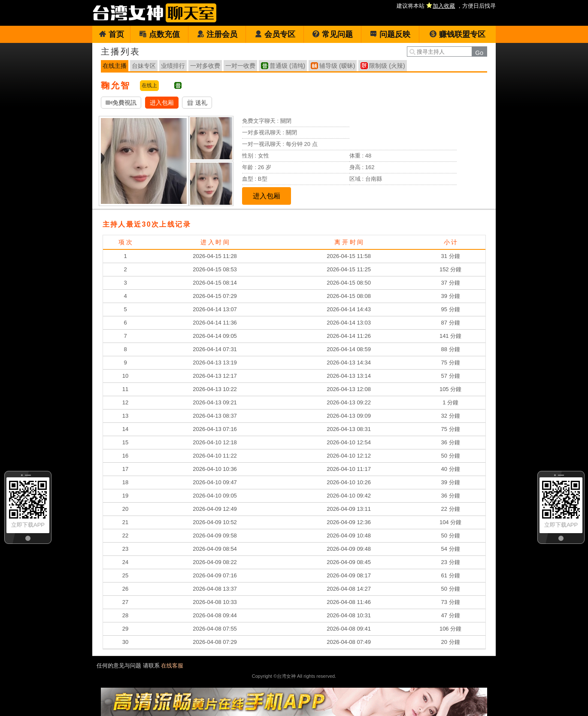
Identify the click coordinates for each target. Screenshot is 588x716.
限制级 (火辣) (387, 66)
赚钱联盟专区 (457, 34)
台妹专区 (144, 66)
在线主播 (115, 66)
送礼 (197, 103)
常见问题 (332, 34)
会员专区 (275, 34)
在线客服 (172, 666)
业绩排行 (173, 66)
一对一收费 (240, 66)
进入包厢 (162, 103)
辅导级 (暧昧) (337, 66)
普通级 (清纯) (287, 66)
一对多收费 (205, 66)
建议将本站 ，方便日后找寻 (446, 6)
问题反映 (390, 34)
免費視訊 (121, 103)
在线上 (149, 85)
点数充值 (159, 34)
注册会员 (217, 34)
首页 (111, 34)
